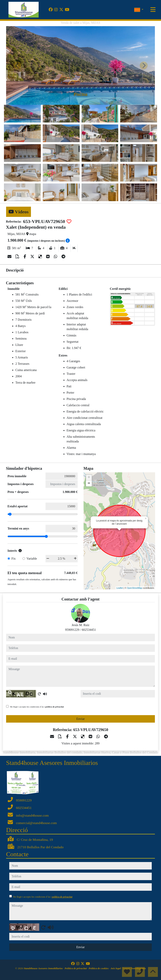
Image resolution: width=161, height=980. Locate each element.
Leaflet (120, 588)
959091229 (72, 630)
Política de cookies (99, 968)
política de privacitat (55, 707)
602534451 (89, 630)
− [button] (89, 484)
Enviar (80, 719)
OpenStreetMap (135, 588)
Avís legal (116, 968)
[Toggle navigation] (153, 10)
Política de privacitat (76, 968)
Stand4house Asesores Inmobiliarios (43, 968)
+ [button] (89, 478)
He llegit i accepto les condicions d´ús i (37, 707)
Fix (13, 559)
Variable (32, 559)
